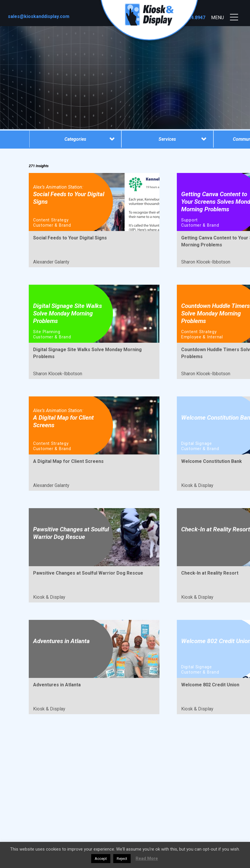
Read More (147, 858)
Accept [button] (101, 859)
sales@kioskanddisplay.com (39, 16)
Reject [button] (122, 859)
